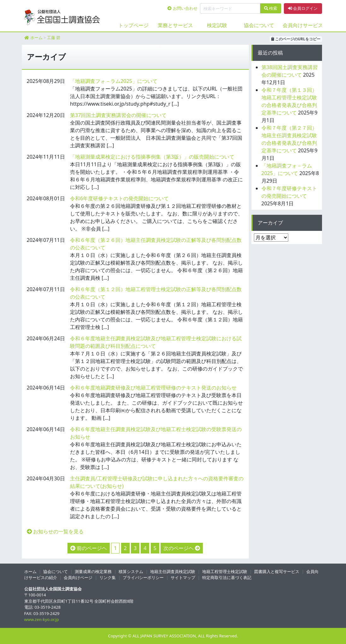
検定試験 (217, 25)
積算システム (131, 571)
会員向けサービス (301, 25)
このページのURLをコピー (296, 39)
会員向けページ (78, 577)
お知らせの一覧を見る (55, 531)
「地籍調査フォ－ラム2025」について (114, 81)
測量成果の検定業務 (93, 571)
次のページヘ (179, 548)
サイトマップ (183, 577)
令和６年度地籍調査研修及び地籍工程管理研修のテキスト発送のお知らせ (153, 388)
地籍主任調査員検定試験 (173, 571)
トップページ (133, 25)
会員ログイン (303, 8)
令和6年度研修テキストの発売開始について (119, 198)
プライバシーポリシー (143, 577)
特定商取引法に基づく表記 (227, 577)
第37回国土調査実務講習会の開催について (118, 115)
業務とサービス (175, 25)
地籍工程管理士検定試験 (225, 571)
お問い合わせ (182, 8)
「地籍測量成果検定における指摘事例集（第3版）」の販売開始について (152, 157)
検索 (271, 8)
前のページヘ (92, 548)
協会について (259, 25)
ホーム (36, 38)
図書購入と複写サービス (277, 571)
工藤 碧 (54, 38)
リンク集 (108, 577)
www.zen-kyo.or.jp (42, 619)
